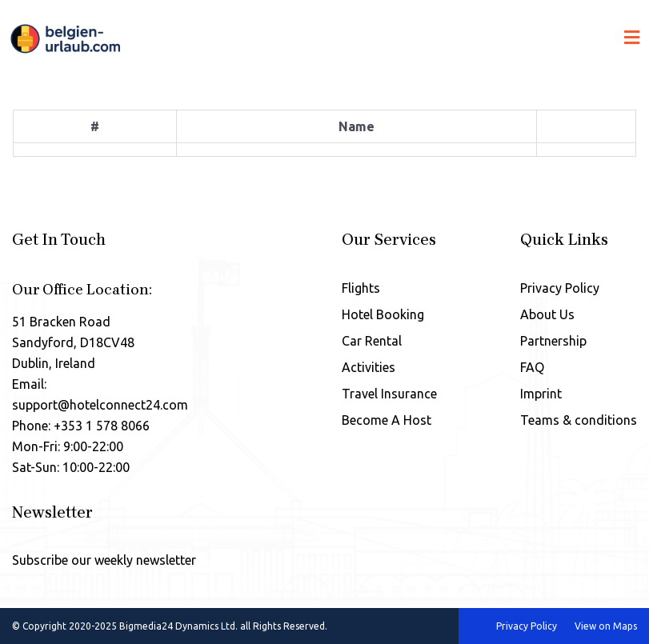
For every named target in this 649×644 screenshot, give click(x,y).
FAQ (532, 367)
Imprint (541, 394)
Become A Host (387, 420)
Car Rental (372, 341)
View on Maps (606, 626)
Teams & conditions (579, 420)
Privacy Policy (560, 288)
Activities (369, 367)
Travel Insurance (389, 394)
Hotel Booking (383, 314)
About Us (547, 314)
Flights (361, 288)
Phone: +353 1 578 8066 (81, 426)
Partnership (553, 341)
